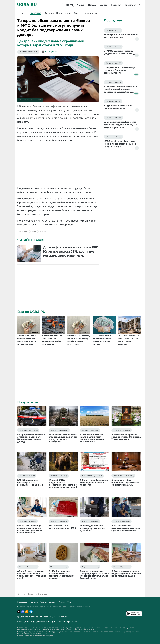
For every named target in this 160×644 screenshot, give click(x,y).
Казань (21, 622)
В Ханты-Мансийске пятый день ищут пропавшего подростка (94, 482)
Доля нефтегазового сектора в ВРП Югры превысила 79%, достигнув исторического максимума (71, 251)
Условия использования (79, 607)
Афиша (81, 5)
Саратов (61, 622)
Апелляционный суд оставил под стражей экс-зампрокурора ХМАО (125, 482)
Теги (69, 602)
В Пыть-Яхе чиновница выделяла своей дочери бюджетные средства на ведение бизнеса (30, 529)
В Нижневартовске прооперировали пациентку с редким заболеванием (126, 528)
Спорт (77, 13)
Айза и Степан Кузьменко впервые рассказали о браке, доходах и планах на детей (32, 575)
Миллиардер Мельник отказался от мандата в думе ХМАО (92, 528)
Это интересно (90, 13)
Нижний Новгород (47, 622)
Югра (75, 622)
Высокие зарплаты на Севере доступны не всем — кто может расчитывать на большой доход (95, 575)
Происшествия (64, 13)
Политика (22, 13)
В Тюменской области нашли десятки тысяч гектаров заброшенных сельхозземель (92, 438)
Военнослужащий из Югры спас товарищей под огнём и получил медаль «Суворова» (63, 438)
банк (34, 231)
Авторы (62, 602)
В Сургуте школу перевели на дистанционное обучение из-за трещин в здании (126, 573)
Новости (68, 5)
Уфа (69, 622)
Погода (92, 5)
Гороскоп (116, 5)
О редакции (22, 602)
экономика (24, 231)
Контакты (34, 602)
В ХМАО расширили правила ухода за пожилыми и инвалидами (30, 482)
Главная (21, 594)
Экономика (35, 13)
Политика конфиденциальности (53, 607)
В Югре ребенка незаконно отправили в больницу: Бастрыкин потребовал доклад (31, 438)
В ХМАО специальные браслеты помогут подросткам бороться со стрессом (62, 575)
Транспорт (130, 5)
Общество (49, 13)
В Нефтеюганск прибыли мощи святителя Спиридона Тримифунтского (126, 437)
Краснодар (31, 622)
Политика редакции (48, 602)
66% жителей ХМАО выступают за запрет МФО (62, 527)
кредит (43, 231)
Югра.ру (63, 617)
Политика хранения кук (27, 607)
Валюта (103, 5)
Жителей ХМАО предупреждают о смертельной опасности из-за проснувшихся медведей (63, 484)
